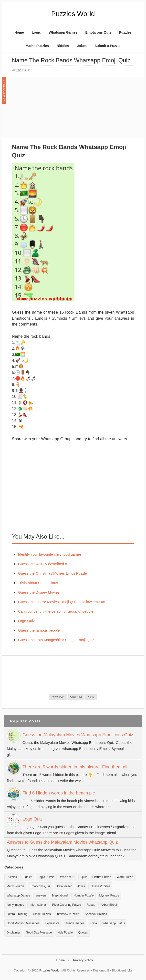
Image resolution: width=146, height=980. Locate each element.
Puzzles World (73, 14)
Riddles (63, 46)
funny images (15, 905)
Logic (36, 32)
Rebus (91, 905)
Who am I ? (68, 877)
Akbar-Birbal (109, 905)
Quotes (83, 933)
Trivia (93, 923)
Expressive (52, 923)
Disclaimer (13, 933)
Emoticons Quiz (98, 32)
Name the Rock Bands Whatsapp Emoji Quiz (71, 60)
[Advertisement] (49, 110)
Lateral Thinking (17, 914)
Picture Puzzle (102, 877)
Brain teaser (64, 886)
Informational (38, 905)
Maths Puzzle (15, 886)
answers (41, 896)
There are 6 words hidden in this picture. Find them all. (75, 767)
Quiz (84, 877)
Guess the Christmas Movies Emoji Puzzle (53, 573)
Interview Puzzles (68, 914)
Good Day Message (39, 933)
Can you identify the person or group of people (56, 611)
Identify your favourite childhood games (50, 554)
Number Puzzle (83, 896)
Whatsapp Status (114, 923)
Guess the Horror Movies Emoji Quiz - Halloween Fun (62, 602)
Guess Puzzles (100, 886)
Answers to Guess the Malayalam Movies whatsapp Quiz (62, 842)
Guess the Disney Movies (39, 592)
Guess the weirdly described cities (46, 564)
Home (19, 32)
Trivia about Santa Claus (38, 583)
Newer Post (58, 697)
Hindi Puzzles (42, 914)
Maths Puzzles (37, 46)
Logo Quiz (26, 621)
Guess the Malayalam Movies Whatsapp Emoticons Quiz (78, 735)
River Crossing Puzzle (67, 905)
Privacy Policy (83, 960)
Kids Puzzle (65, 933)
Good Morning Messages (23, 923)
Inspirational (60, 896)
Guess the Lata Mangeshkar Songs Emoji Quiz (56, 640)
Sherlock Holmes (96, 914)
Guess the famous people (39, 630)
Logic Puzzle (46, 877)
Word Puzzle (125, 877)
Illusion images (75, 923)
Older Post (76, 697)
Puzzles (125, 32)
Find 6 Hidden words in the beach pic (59, 793)
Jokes (82, 46)
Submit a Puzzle (108, 46)
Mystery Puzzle (109, 896)
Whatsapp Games (63, 32)
